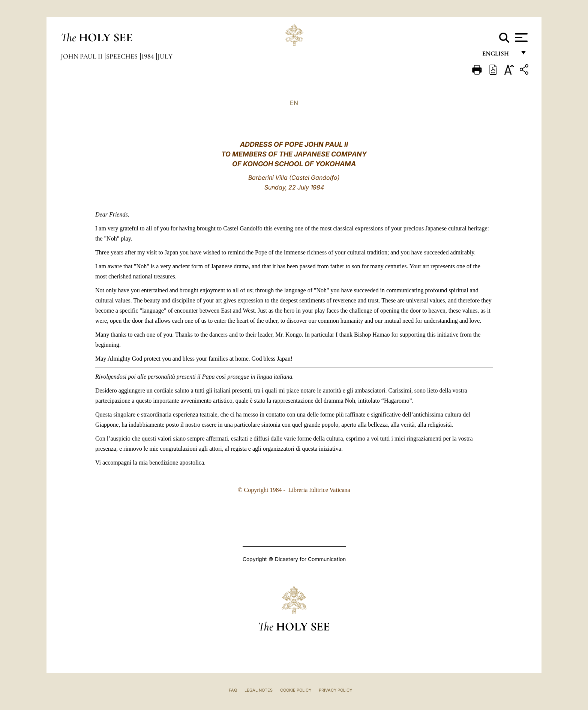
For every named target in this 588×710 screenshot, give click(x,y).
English (499, 55)
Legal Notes (259, 690)
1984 (148, 56)
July (165, 56)
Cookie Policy (296, 690)
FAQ (233, 690)
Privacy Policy (335, 690)
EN (294, 103)
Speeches (123, 56)
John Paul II (82, 56)
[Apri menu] (520, 38)
